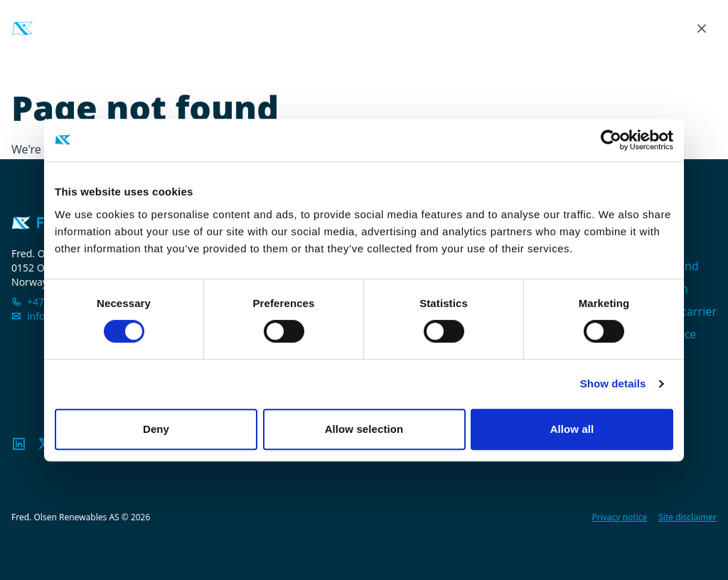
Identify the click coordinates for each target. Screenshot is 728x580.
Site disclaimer (687, 517)
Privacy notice (619, 517)
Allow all (572, 429)
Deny (156, 429)
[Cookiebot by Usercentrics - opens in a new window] (611, 140)
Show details (613, 383)
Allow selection (364, 429)
